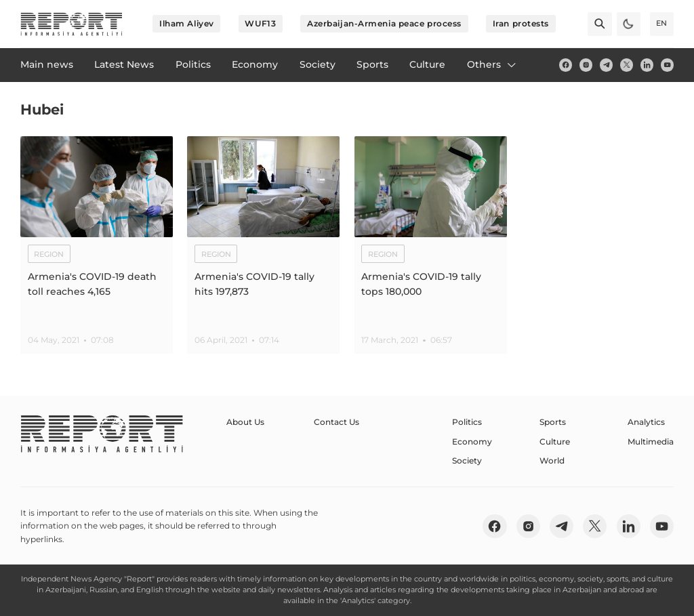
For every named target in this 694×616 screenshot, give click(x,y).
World (552, 460)
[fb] (566, 65)
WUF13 (260, 23)
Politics (467, 422)
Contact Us (336, 422)
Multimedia (651, 442)
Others (492, 64)
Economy (472, 442)
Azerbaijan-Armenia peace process (384, 23)
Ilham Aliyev (187, 23)
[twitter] (627, 65)
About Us (245, 422)
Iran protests (521, 23)
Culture (555, 442)
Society (467, 460)
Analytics (646, 422)
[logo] (72, 24)
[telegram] (606, 65)
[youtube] (667, 65)
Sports (553, 422)
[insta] (586, 65)
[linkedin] (647, 65)
